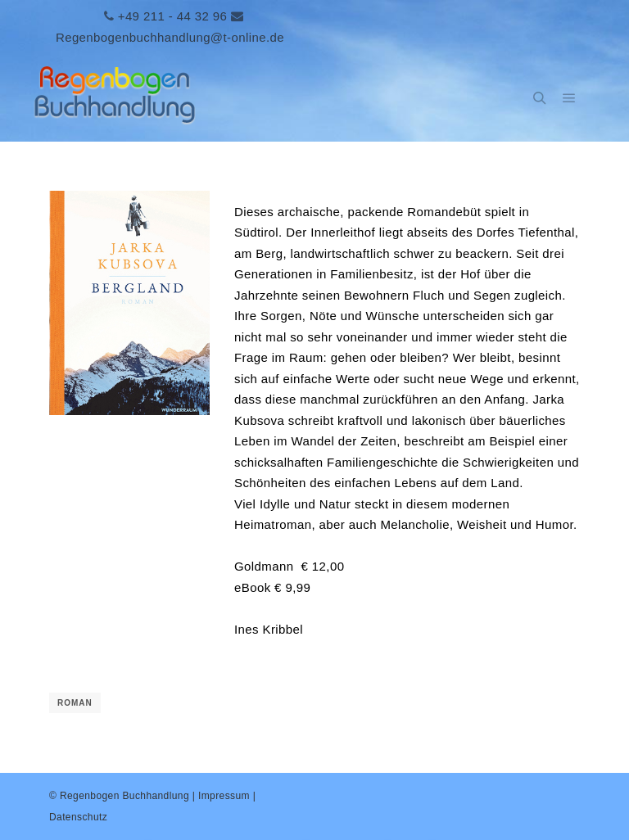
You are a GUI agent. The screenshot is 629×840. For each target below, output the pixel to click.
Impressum (224, 796)
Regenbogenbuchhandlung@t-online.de (170, 37)
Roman (75, 703)
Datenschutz (78, 817)
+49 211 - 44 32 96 (173, 16)
